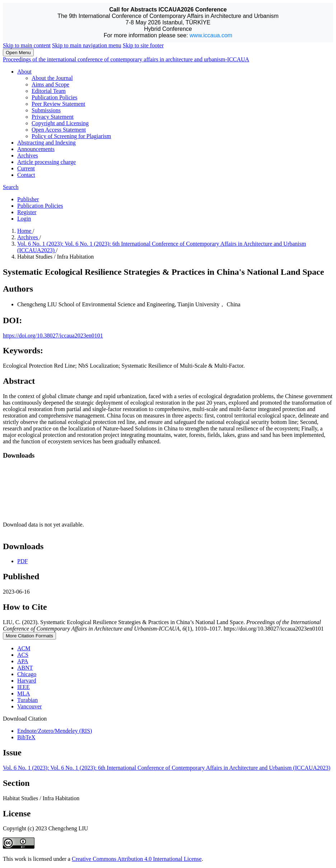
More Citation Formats (29, 636)
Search (11, 187)
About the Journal (52, 78)
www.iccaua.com (211, 35)
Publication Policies (55, 97)
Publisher (28, 199)
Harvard (27, 681)
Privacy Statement (53, 117)
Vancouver (29, 706)
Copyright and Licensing (60, 123)
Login (24, 219)
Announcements (36, 149)
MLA (24, 694)
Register (27, 212)
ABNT (25, 668)
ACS (23, 655)
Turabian (27, 700)
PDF (22, 561)
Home (25, 231)
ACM (24, 648)
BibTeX (26, 737)
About (24, 72)
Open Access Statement (59, 130)
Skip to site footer (143, 45)
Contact (26, 175)
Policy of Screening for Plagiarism (71, 136)
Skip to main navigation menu (87, 45)
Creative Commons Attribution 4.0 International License (137, 859)
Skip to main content (27, 45)
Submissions (46, 110)
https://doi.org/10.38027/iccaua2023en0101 (53, 336)
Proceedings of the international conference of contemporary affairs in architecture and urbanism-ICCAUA (126, 59)
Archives (28, 155)
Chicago (27, 674)
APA (23, 661)
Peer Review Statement (58, 104)
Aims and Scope (50, 84)
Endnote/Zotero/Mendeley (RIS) (55, 731)
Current (26, 168)
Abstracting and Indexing (46, 143)
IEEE (24, 687)
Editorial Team (49, 91)
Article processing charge (46, 162)
